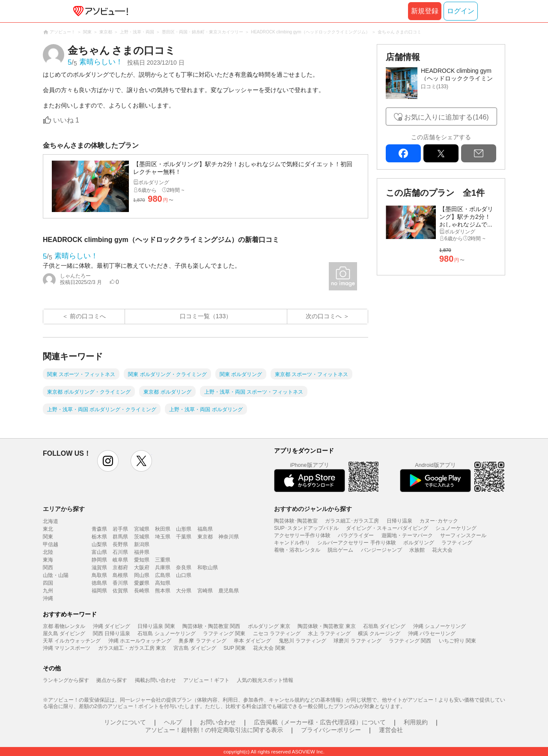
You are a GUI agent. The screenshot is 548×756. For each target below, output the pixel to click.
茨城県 (142, 537)
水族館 (417, 550)
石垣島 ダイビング (384, 626)
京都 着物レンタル (64, 626)
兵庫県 (163, 568)
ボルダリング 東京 (269, 626)
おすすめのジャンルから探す (313, 509)
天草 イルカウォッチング (72, 641)
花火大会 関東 (269, 648)
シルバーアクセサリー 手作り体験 (356, 543)
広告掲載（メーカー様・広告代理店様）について (320, 722)
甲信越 (51, 544)
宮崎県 (205, 591)
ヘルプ (173, 722)
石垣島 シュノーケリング (166, 633)
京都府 (120, 568)
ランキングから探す (66, 680)
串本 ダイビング (252, 641)
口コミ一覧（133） (206, 316)
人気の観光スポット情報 (265, 680)
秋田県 (163, 529)
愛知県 (142, 560)
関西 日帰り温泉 (112, 633)
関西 (48, 568)
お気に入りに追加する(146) (446, 117)
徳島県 (99, 583)
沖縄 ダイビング (112, 626)
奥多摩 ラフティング (202, 641)
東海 (48, 560)
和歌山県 (208, 568)
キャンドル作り (292, 543)
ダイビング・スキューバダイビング (387, 528)
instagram (108, 461)
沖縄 (48, 598)
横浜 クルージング (379, 633)
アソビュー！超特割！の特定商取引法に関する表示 (214, 730)
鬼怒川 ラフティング (302, 641)
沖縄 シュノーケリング (439, 626)
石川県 (120, 552)
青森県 (99, 529)
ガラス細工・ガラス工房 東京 (132, 648)
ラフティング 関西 (410, 641)
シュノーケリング (456, 528)
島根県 (120, 575)
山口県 (184, 575)
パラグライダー (356, 535)
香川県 (120, 583)
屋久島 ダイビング (64, 633)
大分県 (184, 591)
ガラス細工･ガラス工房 (352, 521)
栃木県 (99, 537)
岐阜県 (120, 560)
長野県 (120, 544)
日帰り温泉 (399, 521)
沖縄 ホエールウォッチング (140, 641)
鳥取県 (99, 575)
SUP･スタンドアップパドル (306, 528)
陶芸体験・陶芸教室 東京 (326, 626)
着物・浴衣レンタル (297, 550)
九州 (48, 591)
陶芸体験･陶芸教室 (296, 521)
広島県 (163, 575)
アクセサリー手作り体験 (302, 535)
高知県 (163, 583)
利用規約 (416, 722)
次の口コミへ (324, 316)
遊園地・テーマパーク (407, 535)
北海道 (51, 521)
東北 (48, 529)
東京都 (205, 537)
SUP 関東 (235, 648)
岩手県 (120, 529)
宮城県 (142, 529)
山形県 (184, 529)
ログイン (461, 11)
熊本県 (163, 591)
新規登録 (425, 11)
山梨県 (99, 544)
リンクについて (125, 722)
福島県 (205, 529)
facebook (403, 153)
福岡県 (99, 591)
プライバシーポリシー (331, 730)
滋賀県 (99, 568)
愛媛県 (142, 583)
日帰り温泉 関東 (156, 626)
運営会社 (391, 730)
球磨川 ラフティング (357, 641)
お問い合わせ (218, 722)
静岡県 (99, 560)
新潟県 (142, 544)
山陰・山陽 (56, 575)
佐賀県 (120, 591)
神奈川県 (229, 537)
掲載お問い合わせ (155, 680)
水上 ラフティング (329, 633)
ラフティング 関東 (224, 633)
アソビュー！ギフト (206, 680)
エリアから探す (64, 509)
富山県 (99, 552)
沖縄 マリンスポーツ (67, 648)
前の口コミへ (88, 316)
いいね (66, 120)
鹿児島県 (229, 591)
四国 (48, 583)
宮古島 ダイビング (195, 648)
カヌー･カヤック (439, 521)
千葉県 (184, 537)
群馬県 (120, 537)
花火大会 (442, 550)
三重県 (163, 560)
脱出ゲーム (340, 550)
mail (479, 153)
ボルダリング (419, 543)
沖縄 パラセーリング (432, 633)
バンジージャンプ (381, 550)
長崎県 (142, 591)
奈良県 (184, 568)
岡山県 (142, 575)
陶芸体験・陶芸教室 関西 (211, 626)
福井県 (142, 552)
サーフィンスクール (463, 535)
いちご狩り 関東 (457, 641)
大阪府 (142, 568)
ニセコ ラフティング (277, 633)
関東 (48, 537)
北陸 (48, 552)
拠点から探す (112, 680)
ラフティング (457, 543)
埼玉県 (163, 537)
